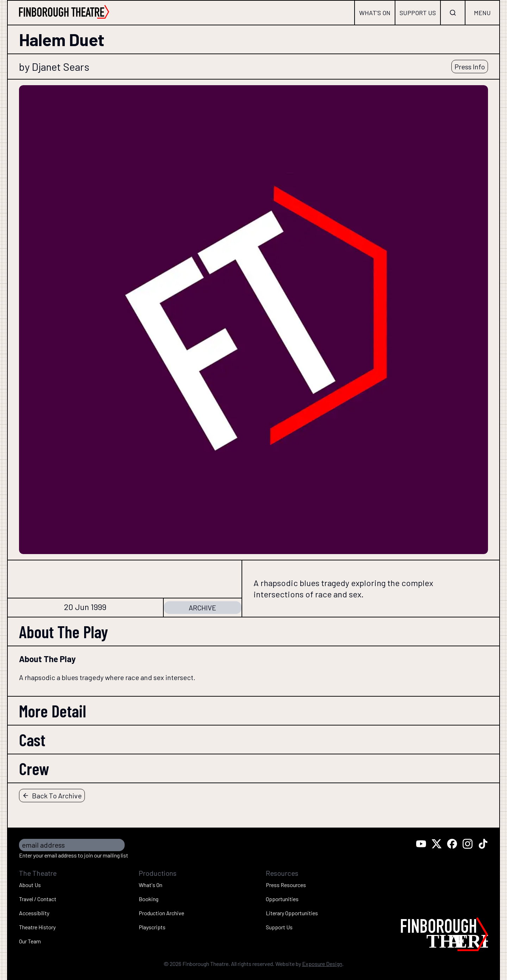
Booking (149, 899)
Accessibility (34, 913)
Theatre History (37, 927)
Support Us (418, 13)
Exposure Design (322, 964)
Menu (482, 13)
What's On (375, 13)
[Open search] (453, 13)
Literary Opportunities (292, 913)
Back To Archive (52, 796)
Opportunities (282, 899)
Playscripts (152, 927)
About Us (30, 885)
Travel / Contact (38, 899)
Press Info (470, 67)
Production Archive (161, 913)
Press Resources (286, 885)
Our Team (30, 941)
